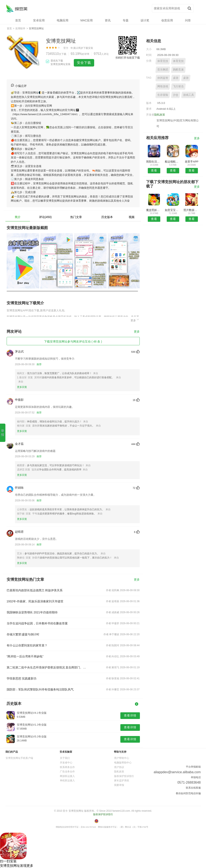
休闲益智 (163, 78)
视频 (132, 217)
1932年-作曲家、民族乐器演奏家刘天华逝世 (35, 601)
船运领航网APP (173, 162)
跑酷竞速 (178, 70)
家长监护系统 (122, 780)
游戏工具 (189, 95)
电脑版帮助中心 (123, 763)
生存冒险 (163, 95)
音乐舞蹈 (163, 70)
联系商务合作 (67, 767)
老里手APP (192, 162)
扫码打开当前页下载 (128, 58)
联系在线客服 (193, 788)
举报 (3, 433)
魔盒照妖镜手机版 (154, 210)
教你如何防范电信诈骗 (188, 793)
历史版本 (107, 217)
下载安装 (88, 48)
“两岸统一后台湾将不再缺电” (25, 656)
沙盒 (176, 95)
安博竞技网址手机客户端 (19, 758)
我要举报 (119, 785)
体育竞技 (163, 61)
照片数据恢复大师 (192, 210)
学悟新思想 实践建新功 (22, 678)
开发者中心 (66, 763)
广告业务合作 (67, 772)
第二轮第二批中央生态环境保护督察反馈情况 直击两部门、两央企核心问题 (47, 667)
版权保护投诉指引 (124, 776)
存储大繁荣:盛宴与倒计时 (23, 634)
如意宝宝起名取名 (173, 210)
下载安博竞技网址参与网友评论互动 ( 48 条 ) (73, 342)
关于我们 (65, 758)
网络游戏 (163, 86)
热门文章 (76, 217)
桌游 (176, 78)
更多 (135, 320)
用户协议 (119, 767)
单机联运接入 (67, 780)
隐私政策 (160, 115)
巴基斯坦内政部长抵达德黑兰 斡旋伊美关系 (35, 590)
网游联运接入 (67, 776)
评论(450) (45, 217)
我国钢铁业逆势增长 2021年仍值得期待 (32, 612)
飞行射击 (178, 86)
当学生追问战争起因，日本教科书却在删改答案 (37, 623)
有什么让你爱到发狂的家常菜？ (27, 645)
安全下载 (84, 63)
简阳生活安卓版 (154, 162)
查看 (154, 170)
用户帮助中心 (122, 758)
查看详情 (130, 715)
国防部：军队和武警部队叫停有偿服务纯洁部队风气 (40, 689)
